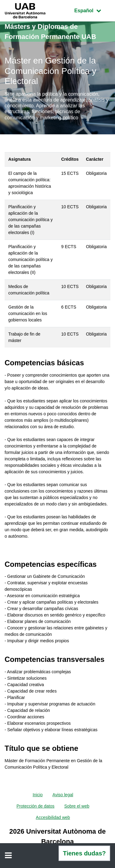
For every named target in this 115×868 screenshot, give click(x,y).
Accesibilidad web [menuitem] (53, 817)
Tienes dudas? (84, 853)
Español (92, 10)
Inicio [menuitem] (38, 795)
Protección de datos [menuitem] (36, 806)
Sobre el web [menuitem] (77, 806)
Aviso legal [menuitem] (63, 795)
